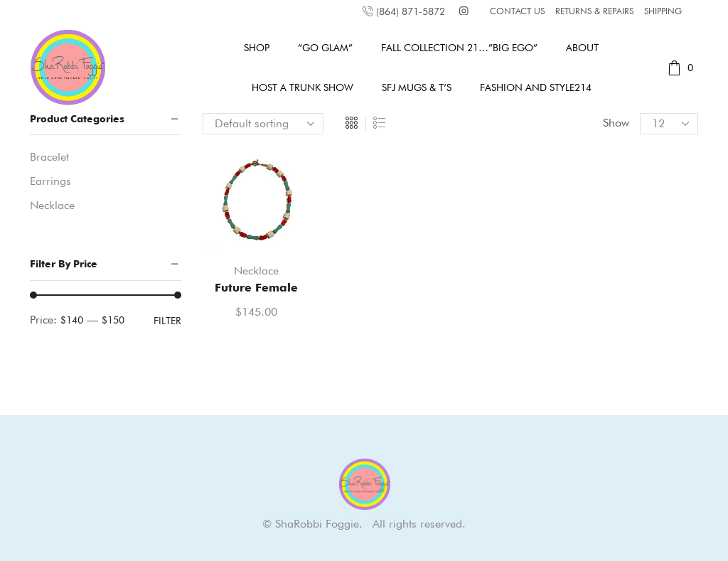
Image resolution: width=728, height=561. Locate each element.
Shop (257, 48)
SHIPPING (663, 11)
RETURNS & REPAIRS (594, 11)
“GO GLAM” (325, 48)
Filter (167, 321)
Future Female (256, 288)
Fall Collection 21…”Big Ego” (459, 48)
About (582, 48)
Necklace (256, 271)
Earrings (50, 181)
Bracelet (49, 157)
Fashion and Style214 (536, 87)
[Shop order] (263, 124)
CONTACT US (517, 11)
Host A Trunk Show (303, 87)
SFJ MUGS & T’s (417, 87)
